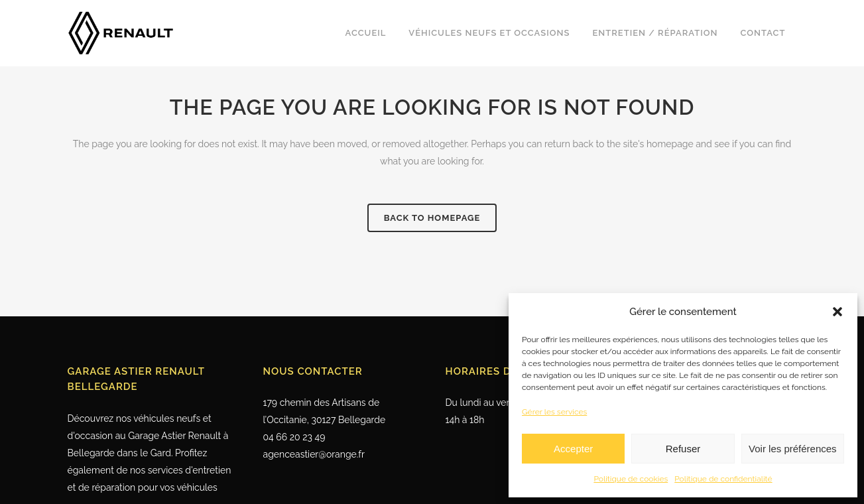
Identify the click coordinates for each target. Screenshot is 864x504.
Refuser (683, 449)
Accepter (573, 449)
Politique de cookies (631, 479)
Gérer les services (554, 412)
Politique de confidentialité (723, 479)
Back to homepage (432, 218)
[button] (837, 312)
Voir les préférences (793, 449)
